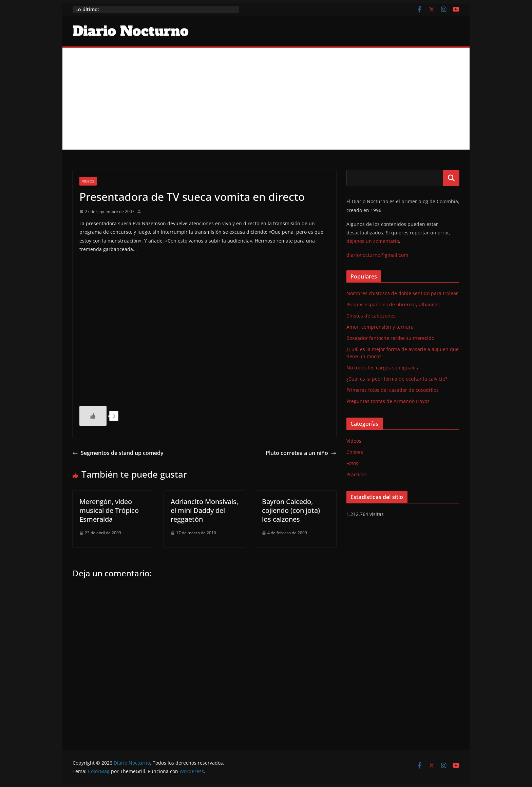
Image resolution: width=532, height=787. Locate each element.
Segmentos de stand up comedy (118, 453)
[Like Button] (93, 416)
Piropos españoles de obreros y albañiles (393, 304)
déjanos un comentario (373, 241)
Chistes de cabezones (371, 316)
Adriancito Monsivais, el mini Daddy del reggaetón (204, 510)
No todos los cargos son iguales (382, 368)
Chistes (355, 452)
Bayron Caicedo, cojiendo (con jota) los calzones (291, 510)
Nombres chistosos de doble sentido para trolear (402, 293)
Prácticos (357, 474)
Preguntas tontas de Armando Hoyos (388, 401)
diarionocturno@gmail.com (377, 255)
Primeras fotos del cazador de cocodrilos (393, 390)
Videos (88, 181)
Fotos (352, 463)
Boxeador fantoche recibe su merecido (390, 338)
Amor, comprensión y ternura (380, 327)
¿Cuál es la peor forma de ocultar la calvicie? (397, 379)
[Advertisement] (266, 99)
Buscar (451, 178)
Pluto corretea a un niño (301, 453)
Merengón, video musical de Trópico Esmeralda (109, 510)
